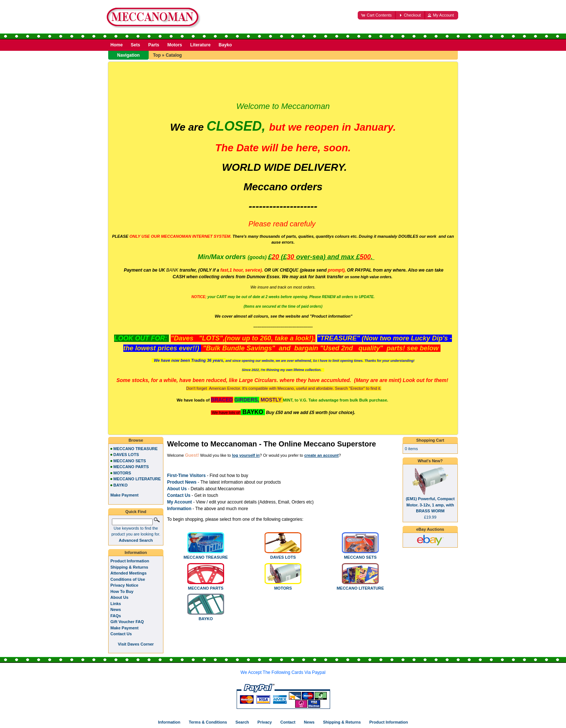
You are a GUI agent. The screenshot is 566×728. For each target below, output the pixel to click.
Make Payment (124, 628)
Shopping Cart (430, 440)
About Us (177, 489)
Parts (154, 45)
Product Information (130, 561)
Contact (288, 722)
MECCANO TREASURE (206, 555)
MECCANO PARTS (206, 586)
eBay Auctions (430, 529)
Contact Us (121, 634)
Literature (200, 45)
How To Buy (122, 591)
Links (116, 604)
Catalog (174, 55)
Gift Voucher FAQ (127, 622)
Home (116, 45)
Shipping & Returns (129, 567)
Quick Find (136, 512)
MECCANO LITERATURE (360, 586)
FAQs (116, 616)
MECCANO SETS (360, 555)
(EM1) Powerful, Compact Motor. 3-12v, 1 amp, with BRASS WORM (430, 505)
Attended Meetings (128, 573)
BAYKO (206, 616)
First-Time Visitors (186, 476)
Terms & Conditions (208, 722)
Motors (175, 45)
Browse (136, 440)
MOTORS (283, 586)
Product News (182, 482)
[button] (377, 15)
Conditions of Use (128, 579)
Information (179, 509)
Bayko (225, 45)
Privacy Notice (124, 585)
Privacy (265, 722)
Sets (135, 45)
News (116, 609)
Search (242, 722)
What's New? (430, 461)
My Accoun (179, 502)
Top (157, 55)
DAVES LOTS (283, 555)
